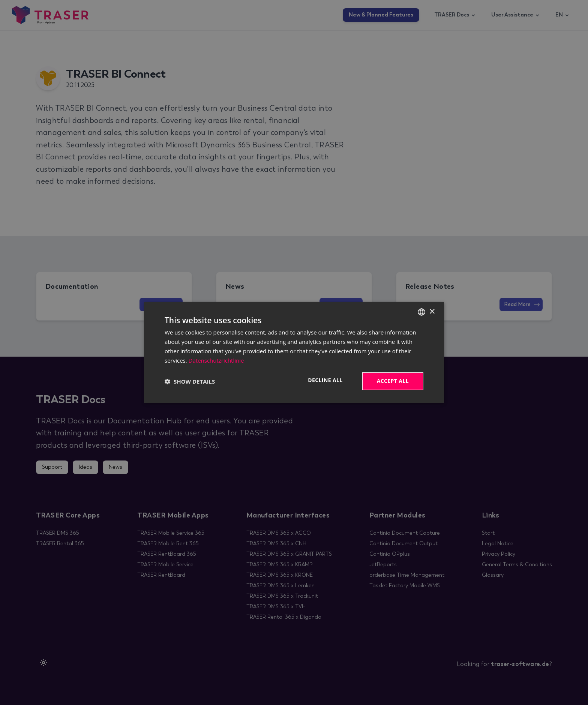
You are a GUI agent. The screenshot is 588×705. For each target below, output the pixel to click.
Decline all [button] (325, 380)
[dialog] (294, 352)
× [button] (432, 311)
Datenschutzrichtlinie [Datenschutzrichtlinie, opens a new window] (216, 360)
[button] (190, 381)
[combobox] (421, 312)
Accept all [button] (393, 381)
